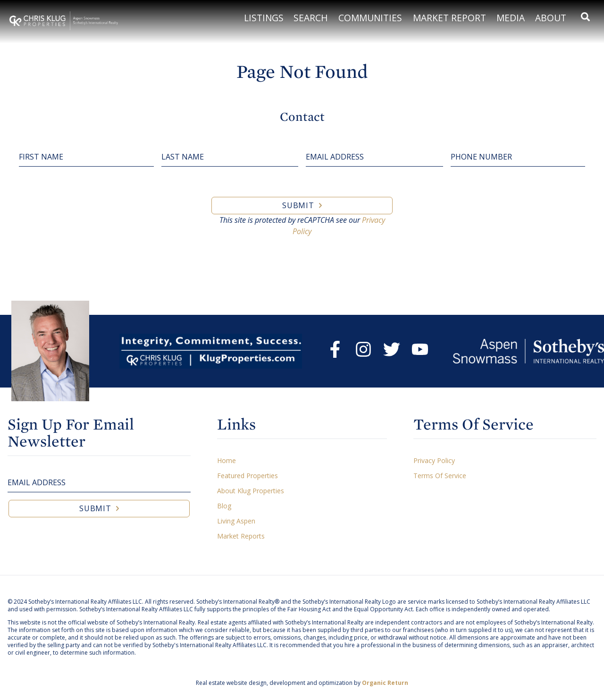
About (551, 18)
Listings (264, 18)
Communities (370, 18)
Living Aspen (236, 521)
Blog (224, 506)
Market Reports (241, 536)
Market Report (449, 18)
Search (311, 18)
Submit (298, 205)
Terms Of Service (440, 476)
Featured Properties (247, 476)
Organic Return (385, 683)
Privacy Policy (434, 460)
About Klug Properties (251, 491)
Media (511, 18)
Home (226, 460)
